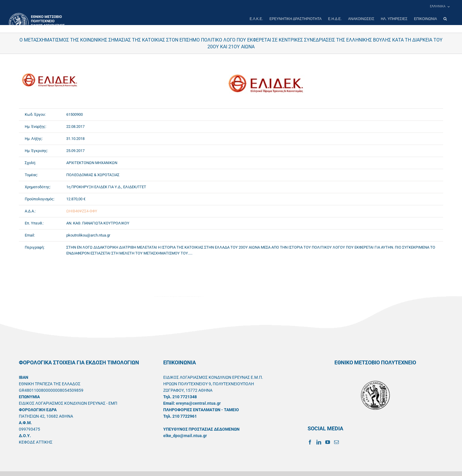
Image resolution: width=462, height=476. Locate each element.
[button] (445, 19)
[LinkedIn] (319, 442)
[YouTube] (328, 442)
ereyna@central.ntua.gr (198, 403)
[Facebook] (310, 442)
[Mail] (336, 442)
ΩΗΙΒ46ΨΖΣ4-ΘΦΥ (82, 211)
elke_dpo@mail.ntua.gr (185, 436)
